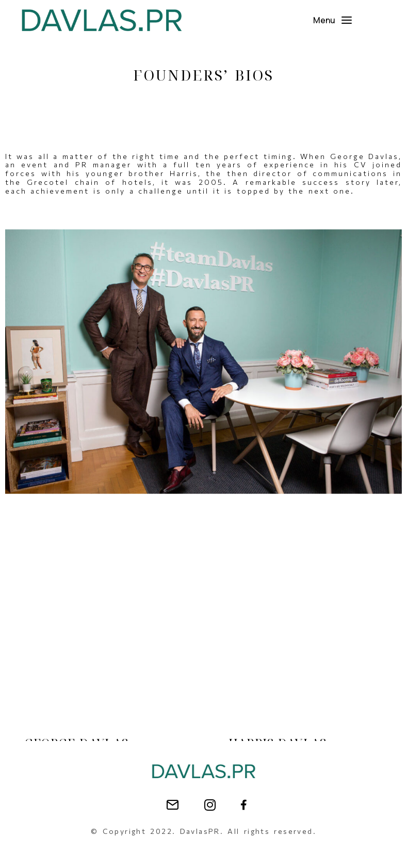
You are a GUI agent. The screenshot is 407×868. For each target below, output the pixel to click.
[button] (333, 20)
